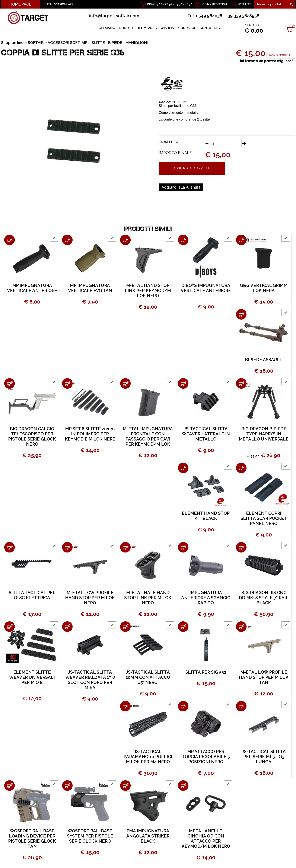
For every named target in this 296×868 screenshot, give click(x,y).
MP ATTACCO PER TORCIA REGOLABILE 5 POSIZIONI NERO (206, 757)
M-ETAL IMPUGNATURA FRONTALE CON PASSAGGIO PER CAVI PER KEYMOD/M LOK (148, 436)
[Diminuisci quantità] (207, 143)
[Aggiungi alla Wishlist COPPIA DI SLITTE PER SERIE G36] (181, 187)
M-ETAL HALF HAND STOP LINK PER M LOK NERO (148, 598)
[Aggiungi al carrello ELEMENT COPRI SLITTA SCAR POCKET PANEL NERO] (241, 468)
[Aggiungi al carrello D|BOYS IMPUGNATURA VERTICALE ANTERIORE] (183, 240)
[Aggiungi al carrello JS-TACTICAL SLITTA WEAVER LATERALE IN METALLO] (183, 383)
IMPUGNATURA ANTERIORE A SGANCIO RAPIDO (206, 598)
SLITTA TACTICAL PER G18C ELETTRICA (32, 595)
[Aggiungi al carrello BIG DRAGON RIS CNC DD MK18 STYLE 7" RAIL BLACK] (241, 547)
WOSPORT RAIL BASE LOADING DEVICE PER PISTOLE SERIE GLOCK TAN (32, 839)
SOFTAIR (36, 43)
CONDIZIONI (188, 28)
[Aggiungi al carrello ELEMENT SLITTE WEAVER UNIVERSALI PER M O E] (9, 627)
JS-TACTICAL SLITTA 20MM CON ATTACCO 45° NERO (148, 677)
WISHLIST (245, 4)
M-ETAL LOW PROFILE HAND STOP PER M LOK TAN (264, 677)
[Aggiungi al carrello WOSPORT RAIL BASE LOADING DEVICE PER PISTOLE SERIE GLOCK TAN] (9, 786)
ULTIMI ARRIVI (147, 28)
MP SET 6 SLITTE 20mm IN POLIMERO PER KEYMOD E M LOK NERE (90, 434)
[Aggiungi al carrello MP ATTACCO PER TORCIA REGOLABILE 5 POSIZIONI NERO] (183, 706)
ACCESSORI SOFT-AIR (68, 43)
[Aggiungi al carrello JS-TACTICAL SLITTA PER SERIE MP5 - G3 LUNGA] (241, 706)
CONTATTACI (210, 28)
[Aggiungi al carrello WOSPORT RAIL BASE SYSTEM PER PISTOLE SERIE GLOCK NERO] (67, 786)
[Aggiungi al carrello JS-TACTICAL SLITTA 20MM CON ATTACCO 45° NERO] (125, 627)
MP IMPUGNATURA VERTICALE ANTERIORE (32, 288)
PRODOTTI (126, 28)
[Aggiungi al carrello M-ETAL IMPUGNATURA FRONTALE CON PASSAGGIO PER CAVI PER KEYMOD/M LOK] (125, 383)
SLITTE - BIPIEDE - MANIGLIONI (120, 43)
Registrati (220, 4)
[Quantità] (226, 143)
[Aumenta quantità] (244, 143)
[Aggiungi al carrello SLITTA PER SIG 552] (183, 627)
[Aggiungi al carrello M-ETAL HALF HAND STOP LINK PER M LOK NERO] (125, 547)
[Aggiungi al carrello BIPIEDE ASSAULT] (241, 314)
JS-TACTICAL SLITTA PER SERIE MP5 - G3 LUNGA (264, 757)
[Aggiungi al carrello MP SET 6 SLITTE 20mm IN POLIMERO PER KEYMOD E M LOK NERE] (67, 383)
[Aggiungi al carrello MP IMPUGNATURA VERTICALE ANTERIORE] (9, 240)
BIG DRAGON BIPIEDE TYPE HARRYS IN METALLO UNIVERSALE (264, 434)
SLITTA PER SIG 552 (206, 672)
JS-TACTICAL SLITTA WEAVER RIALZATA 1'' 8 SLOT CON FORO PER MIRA (90, 680)
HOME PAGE (21, 4)
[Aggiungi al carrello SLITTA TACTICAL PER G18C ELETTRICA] (9, 547)
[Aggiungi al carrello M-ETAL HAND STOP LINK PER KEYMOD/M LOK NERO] (125, 240)
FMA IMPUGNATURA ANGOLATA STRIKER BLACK (148, 836)
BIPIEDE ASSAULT (264, 360)
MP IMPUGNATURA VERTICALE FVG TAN (90, 288)
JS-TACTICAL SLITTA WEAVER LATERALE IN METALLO (206, 434)
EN (49, 4)
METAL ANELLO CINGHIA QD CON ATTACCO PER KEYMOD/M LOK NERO (206, 839)
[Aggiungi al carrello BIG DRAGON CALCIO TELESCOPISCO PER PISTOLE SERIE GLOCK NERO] (9, 383)
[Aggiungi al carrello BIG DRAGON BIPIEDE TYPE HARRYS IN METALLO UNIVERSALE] (241, 383)
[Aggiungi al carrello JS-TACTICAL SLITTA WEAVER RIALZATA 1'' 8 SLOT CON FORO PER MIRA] (67, 627)
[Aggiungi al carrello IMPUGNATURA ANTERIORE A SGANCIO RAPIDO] (183, 547)
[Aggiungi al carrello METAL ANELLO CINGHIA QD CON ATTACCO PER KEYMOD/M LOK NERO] (183, 786)
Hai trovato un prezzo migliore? (266, 61)
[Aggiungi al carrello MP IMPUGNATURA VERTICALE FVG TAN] (67, 240)
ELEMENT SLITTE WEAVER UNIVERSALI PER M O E (32, 677)
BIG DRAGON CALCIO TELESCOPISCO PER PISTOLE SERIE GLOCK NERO (32, 436)
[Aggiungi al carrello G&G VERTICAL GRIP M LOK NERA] (241, 240)
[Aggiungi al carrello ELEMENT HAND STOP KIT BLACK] (183, 468)
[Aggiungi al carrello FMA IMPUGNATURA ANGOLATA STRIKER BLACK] (125, 786)
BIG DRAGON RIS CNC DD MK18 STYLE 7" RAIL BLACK (264, 598)
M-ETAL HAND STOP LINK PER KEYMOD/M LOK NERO (148, 291)
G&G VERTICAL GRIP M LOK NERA (264, 288)
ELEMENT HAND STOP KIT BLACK (206, 516)
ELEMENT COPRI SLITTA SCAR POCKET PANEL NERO (264, 518)
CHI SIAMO (107, 28)
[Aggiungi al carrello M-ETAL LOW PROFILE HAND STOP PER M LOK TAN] (241, 627)
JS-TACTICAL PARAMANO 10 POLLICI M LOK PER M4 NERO (148, 757)
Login (205, 4)
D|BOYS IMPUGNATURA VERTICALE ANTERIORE (206, 288)
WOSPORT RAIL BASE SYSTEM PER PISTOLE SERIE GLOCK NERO (90, 836)
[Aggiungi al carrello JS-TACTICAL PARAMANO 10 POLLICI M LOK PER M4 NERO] (125, 706)
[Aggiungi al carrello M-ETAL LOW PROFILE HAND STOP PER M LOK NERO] (67, 547)
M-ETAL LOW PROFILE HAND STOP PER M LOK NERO (90, 598)
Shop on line (12, 43)
